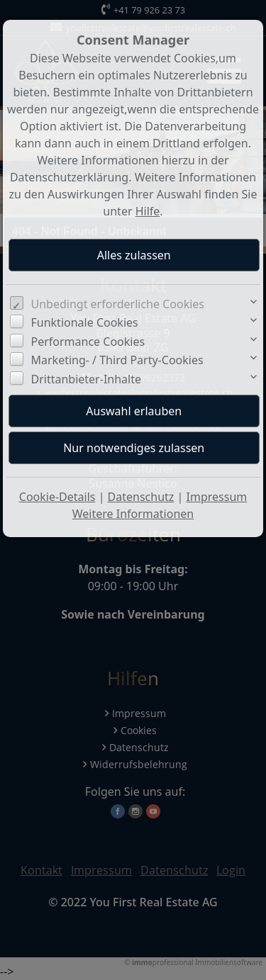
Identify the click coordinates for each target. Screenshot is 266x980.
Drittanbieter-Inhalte (87, 379)
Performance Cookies (88, 342)
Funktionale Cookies (85, 322)
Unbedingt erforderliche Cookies (118, 304)
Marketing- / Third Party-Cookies (117, 360)
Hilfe (148, 211)
